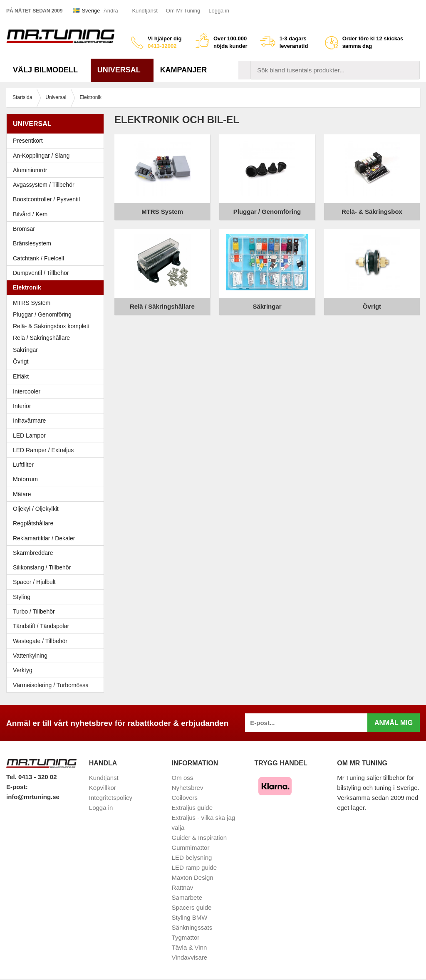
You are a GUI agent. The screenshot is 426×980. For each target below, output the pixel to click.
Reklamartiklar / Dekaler (44, 538)
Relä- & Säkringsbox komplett (51, 326)
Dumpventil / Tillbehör (57, 273)
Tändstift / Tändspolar (41, 626)
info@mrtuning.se (33, 797)
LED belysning (192, 857)
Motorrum (25, 479)
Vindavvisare (190, 957)
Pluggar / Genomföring (42, 314)
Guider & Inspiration (199, 838)
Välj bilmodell (48, 70)
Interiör (57, 406)
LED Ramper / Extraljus (57, 450)
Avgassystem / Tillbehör (57, 185)
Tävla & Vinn (189, 947)
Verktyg (23, 670)
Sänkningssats (192, 927)
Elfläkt (21, 376)
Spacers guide (192, 907)
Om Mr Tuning (183, 11)
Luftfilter (23, 465)
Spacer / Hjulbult (57, 582)
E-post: (17, 787)
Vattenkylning (30, 656)
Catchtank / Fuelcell (38, 258)
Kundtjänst (145, 11)
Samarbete (187, 897)
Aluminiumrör (57, 170)
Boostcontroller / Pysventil (46, 199)
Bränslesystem (57, 243)
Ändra (111, 11)
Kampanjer (184, 70)
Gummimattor (191, 848)
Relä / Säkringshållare (41, 338)
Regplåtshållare (33, 523)
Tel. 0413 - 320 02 (31, 777)
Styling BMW (190, 917)
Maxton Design (193, 877)
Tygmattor (186, 937)
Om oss (183, 778)
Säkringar (25, 350)
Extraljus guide (192, 808)
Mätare (57, 494)
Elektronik (57, 287)
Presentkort (28, 141)
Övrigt (21, 361)
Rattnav (183, 887)
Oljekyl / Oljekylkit (57, 509)
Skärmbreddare (33, 553)
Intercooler (27, 391)
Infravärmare (29, 421)
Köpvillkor (103, 788)
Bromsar (24, 229)
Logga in (219, 11)
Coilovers (185, 798)
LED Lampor (57, 436)
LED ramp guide (194, 867)
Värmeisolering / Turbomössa (51, 685)
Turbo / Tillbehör (57, 611)
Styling (22, 597)
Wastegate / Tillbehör (57, 641)
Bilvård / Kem (57, 214)
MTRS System (32, 303)
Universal (122, 70)
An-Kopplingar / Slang (57, 156)
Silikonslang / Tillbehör (57, 567)
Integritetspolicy (111, 798)
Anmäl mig (394, 723)
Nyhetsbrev (188, 788)
